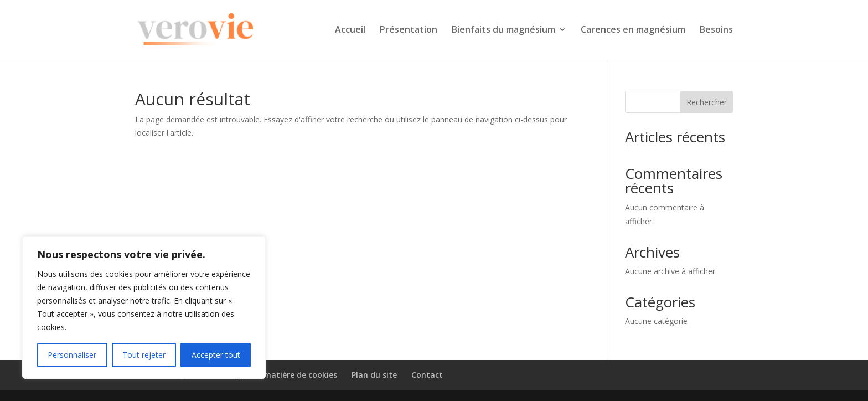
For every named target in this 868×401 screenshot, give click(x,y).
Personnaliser (72, 355)
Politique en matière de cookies (276, 375)
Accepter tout (216, 355)
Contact (427, 375)
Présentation (409, 30)
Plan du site (374, 375)
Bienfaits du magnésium (503, 30)
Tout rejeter (144, 355)
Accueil (350, 30)
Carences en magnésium (633, 30)
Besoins (716, 30)
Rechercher (707, 102)
